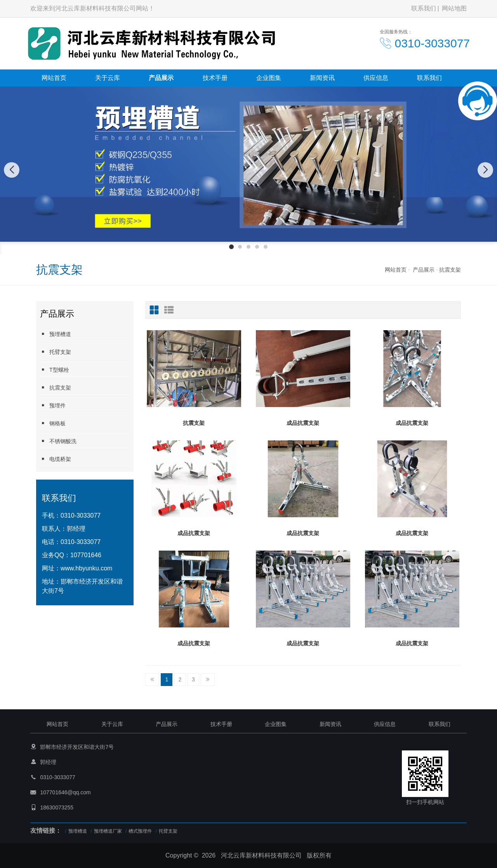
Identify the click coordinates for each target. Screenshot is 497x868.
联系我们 (424, 8)
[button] (231, 247)
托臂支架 (56, 352)
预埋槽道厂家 (108, 831)
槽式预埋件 (140, 831)
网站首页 (54, 78)
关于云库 (108, 78)
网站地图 (454, 8)
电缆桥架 (56, 459)
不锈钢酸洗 (58, 441)
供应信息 (376, 78)
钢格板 (53, 423)
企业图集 (269, 78)
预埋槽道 (56, 334)
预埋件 (53, 405)
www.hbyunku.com (86, 568)
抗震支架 (450, 270)
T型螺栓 (55, 370)
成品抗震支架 (303, 423)
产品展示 (161, 78)
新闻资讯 (322, 78)
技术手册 (215, 78)
